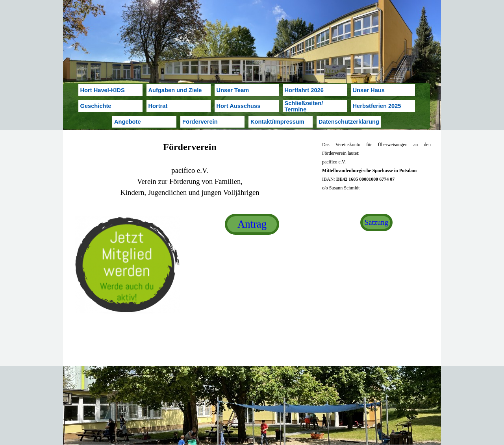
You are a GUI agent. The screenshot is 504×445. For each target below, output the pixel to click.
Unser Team (233, 90)
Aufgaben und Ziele (175, 90)
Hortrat (158, 106)
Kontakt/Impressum (277, 122)
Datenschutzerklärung (349, 122)
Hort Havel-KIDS (103, 90)
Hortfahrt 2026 (304, 90)
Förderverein (200, 122)
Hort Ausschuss (239, 106)
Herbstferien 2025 (377, 106)
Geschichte (96, 106)
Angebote (128, 122)
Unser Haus (369, 90)
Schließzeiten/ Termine (304, 106)
